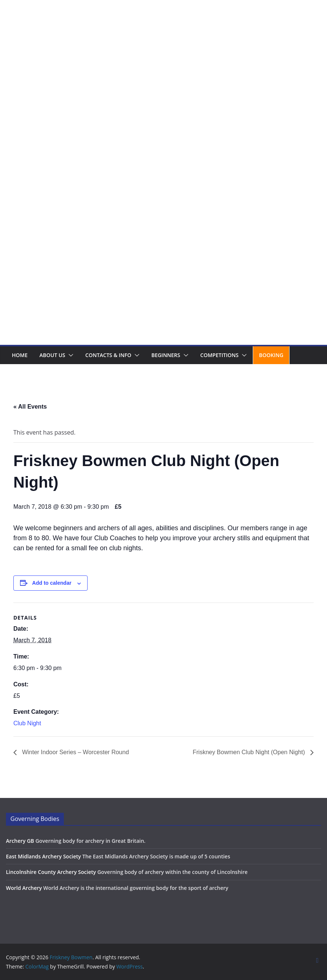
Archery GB (20, 841)
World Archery (24, 888)
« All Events (30, 407)
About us (52, 355)
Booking (271, 355)
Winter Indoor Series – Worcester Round (75, 752)
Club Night (27, 723)
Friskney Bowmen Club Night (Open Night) (250, 752)
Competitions (220, 355)
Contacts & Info (108, 355)
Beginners (166, 355)
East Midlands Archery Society (43, 856)
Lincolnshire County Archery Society (51, 872)
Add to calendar (52, 583)
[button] (69, 355)
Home (20, 355)
